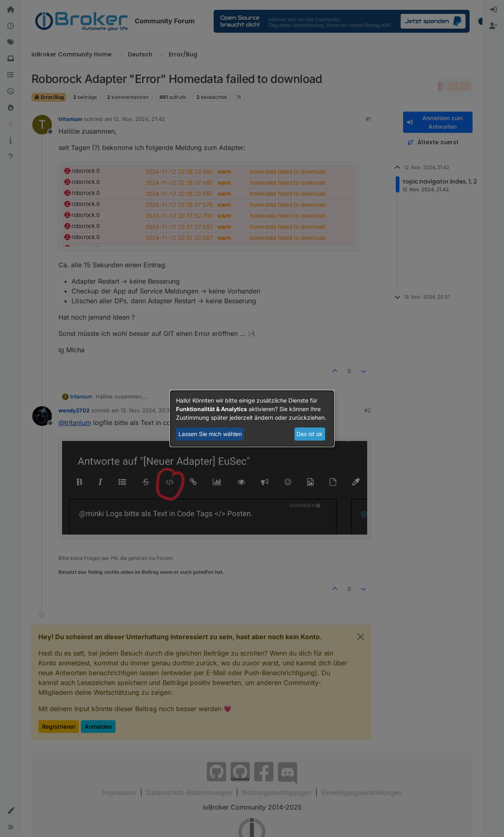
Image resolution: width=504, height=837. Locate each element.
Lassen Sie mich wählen (210, 434)
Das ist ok (310, 434)
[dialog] (252, 418)
